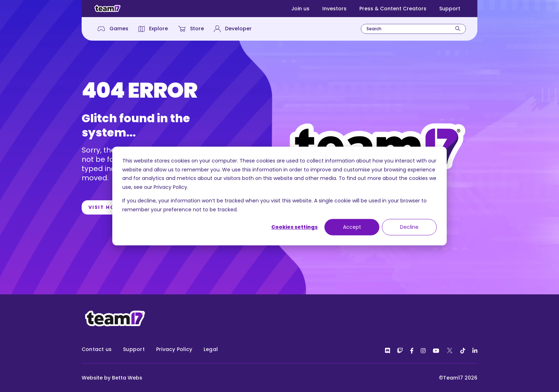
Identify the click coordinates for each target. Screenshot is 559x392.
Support (450, 9)
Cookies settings (294, 227)
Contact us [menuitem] (97, 349)
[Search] (458, 29)
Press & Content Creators (393, 9)
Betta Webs (127, 378)
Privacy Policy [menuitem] (174, 349)
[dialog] (279, 196)
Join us (300, 9)
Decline (409, 227)
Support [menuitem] (134, 349)
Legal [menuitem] (211, 349)
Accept (352, 227)
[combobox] (413, 29)
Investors (334, 9)
